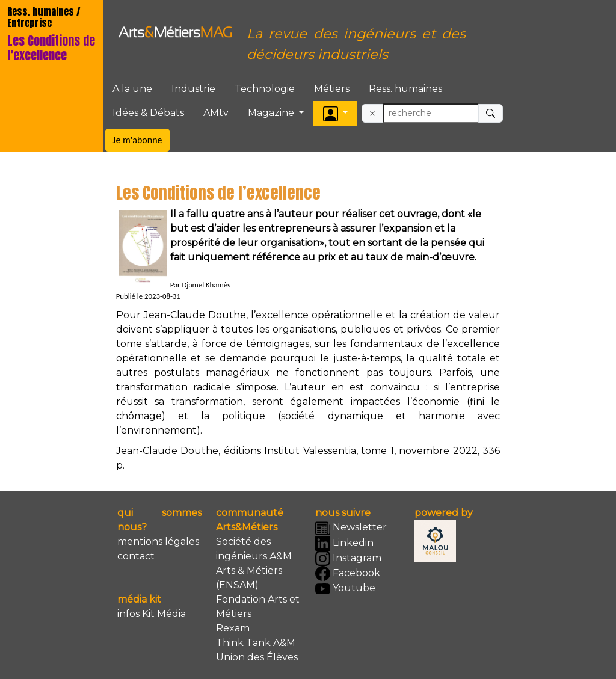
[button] (335, 113)
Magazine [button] (272, 113)
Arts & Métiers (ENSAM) (249, 578)
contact (136, 556)
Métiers (332, 89)
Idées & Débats (148, 113)
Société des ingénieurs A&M (254, 549)
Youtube (345, 589)
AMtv (216, 113)
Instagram (348, 558)
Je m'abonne (137, 140)
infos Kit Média (152, 614)
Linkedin (344, 543)
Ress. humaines (405, 89)
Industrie (193, 89)
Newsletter (351, 528)
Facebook (348, 573)
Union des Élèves (257, 657)
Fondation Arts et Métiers (258, 607)
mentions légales (158, 542)
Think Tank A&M (256, 643)
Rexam (233, 628)
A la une (132, 89)
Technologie (265, 89)
